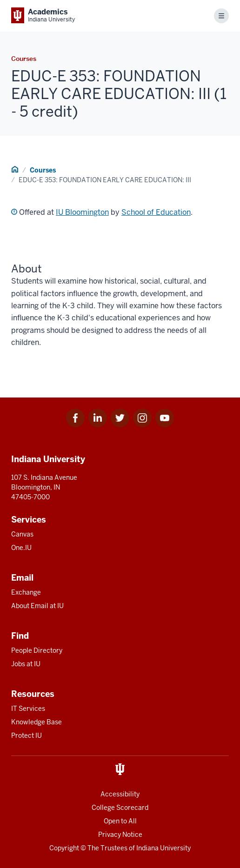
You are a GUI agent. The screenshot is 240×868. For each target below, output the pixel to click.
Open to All (120, 821)
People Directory (37, 650)
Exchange (26, 592)
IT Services (28, 709)
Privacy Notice (120, 835)
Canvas (22, 534)
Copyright (64, 848)
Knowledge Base (37, 722)
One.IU (21, 548)
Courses (43, 170)
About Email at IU (37, 606)
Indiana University (163, 848)
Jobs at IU (26, 664)
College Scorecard (120, 808)
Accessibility (120, 794)
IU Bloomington (82, 212)
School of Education (156, 212)
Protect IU (27, 735)
